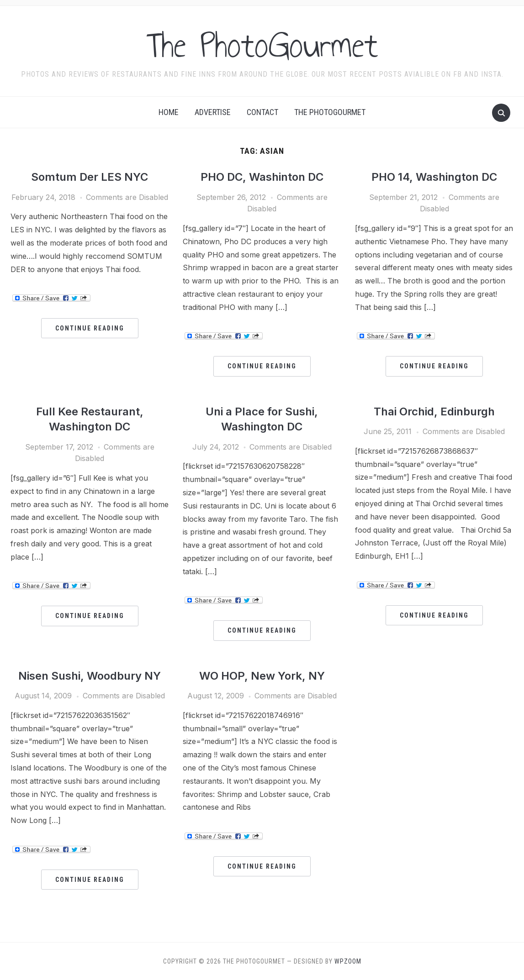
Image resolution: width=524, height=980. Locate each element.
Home (169, 112)
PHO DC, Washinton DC (262, 177)
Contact (262, 112)
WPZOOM (348, 961)
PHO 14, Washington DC (434, 177)
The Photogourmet (330, 112)
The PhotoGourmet (262, 45)
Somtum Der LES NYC (90, 177)
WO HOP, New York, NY (262, 676)
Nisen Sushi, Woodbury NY (90, 676)
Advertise (213, 112)
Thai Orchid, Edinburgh (434, 411)
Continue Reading (90, 328)
